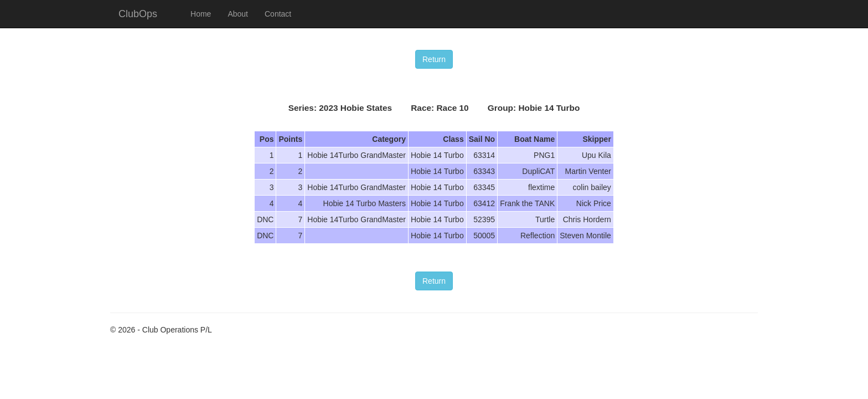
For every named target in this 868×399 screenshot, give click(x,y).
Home (201, 14)
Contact (278, 14)
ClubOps (138, 14)
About (238, 14)
